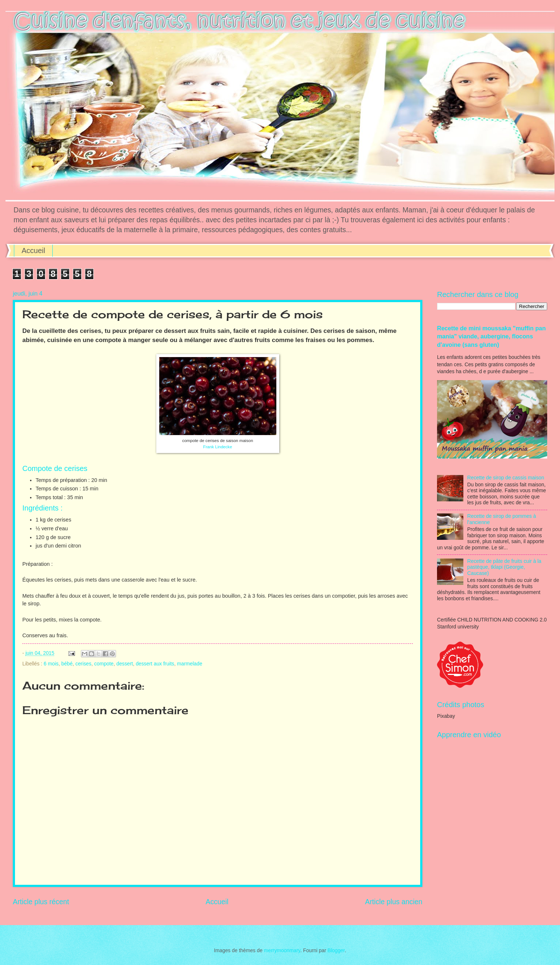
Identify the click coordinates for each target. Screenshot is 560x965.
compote (104, 664)
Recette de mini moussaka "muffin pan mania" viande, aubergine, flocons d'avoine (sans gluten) (491, 336)
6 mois (51, 664)
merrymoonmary (282, 951)
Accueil (33, 250)
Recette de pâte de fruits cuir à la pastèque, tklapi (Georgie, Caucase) (504, 567)
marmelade (190, 664)
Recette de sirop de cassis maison (506, 478)
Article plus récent (41, 902)
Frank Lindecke (218, 447)
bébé (67, 664)
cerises (83, 664)
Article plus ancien (394, 902)
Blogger (336, 951)
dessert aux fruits (155, 664)
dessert (125, 664)
